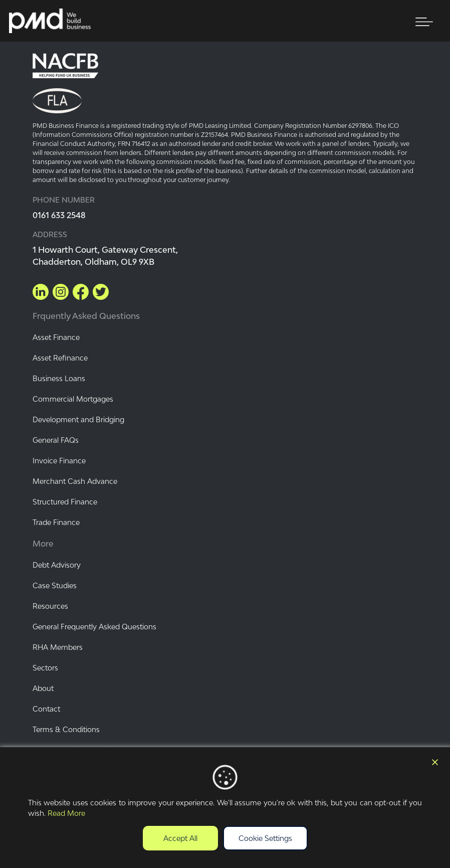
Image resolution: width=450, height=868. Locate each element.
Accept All (180, 838)
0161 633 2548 (59, 215)
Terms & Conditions (66, 729)
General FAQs (56, 440)
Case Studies (55, 585)
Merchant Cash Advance (75, 481)
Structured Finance (65, 502)
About (43, 688)
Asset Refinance (60, 358)
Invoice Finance (59, 461)
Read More (66, 813)
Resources (50, 606)
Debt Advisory (57, 565)
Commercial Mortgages (73, 399)
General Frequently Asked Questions (94, 627)
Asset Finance (56, 337)
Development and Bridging (78, 419)
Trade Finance (56, 522)
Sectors (45, 668)
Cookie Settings (265, 838)
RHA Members (58, 647)
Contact (46, 709)
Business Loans (59, 378)
